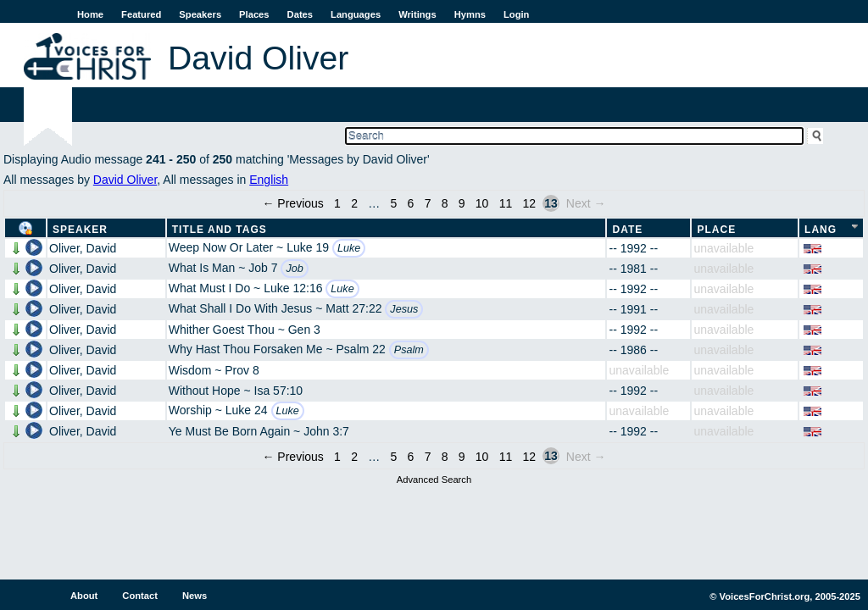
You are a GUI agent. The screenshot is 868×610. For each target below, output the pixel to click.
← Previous (292, 203)
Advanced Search (434, 480)
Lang (821, 230)
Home (90, 14)
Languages (356, 14)
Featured (141, 14)
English (269, 180)
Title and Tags (220, 230)
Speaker (80, 230)
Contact (140, 596)
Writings (417, 14)
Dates (300, 14)
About (84, 596)
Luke (349, 248)
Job (294, 269)
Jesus (404, 309)
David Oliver (125, 180)
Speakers (200, 14)
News (195, 596)
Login (516, 14)
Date (627, 230)
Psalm (409, 350)
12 (530, 203)
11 (506, 203)
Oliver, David (83, 248)
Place (716, 230)
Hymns (470, 14)
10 (482, 203)
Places (254, 14)
